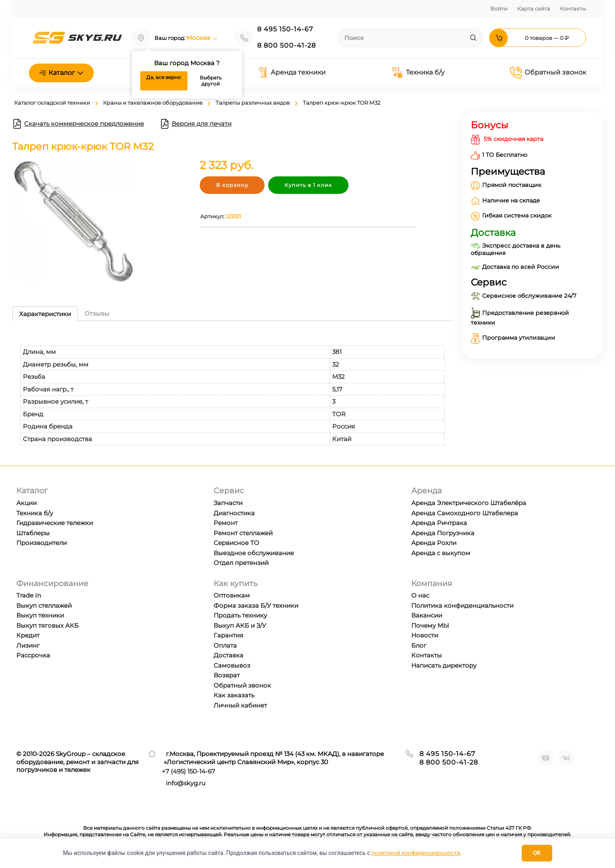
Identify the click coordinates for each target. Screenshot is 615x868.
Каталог (61, 73)
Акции (26, 503)
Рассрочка (33, 655)
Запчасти (228, 503)
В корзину (232, 185)
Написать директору (444, 665)
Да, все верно (164, 77)
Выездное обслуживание (254, 553)
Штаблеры (33, 533)
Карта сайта (534, 9)
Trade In (29, 595)
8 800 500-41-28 (287, 45)
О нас (420, 595)
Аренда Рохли (434, 543)
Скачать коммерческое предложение (78, 124)
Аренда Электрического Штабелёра (469, 503)
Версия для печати (196, 124)
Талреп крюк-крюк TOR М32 (342, 103)
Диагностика (234, 513)
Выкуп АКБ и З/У (240, 625)
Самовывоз (232, 665)
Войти (499, 9)
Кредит (28, 635)
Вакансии (427, 615)
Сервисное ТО (236, 543)
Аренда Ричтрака (439, 523)
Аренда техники (292, 73)
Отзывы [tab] (97, 313)
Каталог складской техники (52, 103)
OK (537, 853)
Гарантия (228, 635)
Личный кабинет (240, 705)
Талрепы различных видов (253, 103)
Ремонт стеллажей (243, 533)
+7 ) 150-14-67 (188, 771)
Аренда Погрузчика (443, 533)
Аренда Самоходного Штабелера (465, 513)
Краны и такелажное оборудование (153, 103)
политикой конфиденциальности (416, 853)
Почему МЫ (430, 625)
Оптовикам (232, 595)
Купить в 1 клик (308, 185)
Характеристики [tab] (45, 314)
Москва (202, 38)
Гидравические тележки (55, 523)
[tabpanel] (233, 387)
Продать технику (240, 615)
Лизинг (28, 645)
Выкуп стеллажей (44, 605)
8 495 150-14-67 (285, 29)
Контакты (573, 9)
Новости (425, 635)
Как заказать (234, 695)
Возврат (227, 675)
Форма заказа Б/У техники (256, 605)
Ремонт (226, 523)
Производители (42, 543)
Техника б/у (418, 73)
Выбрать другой (211, 81)
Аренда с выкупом (441, 553)
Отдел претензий (241, 563)
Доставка (228, 655)
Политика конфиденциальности (462, 605)
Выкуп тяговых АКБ (47, 625)
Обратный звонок (548, 73)
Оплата (225, 645)
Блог (419, 645)
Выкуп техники (40, 615)
